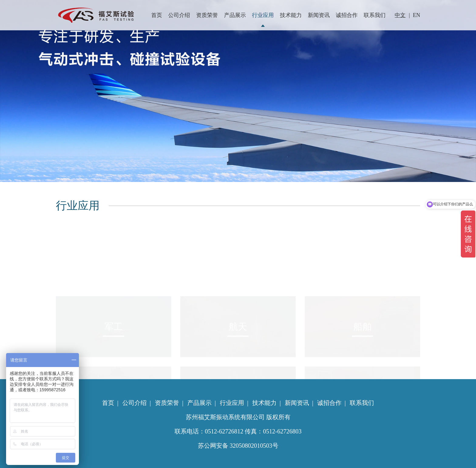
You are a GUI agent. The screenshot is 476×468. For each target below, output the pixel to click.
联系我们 (375, 15)
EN (416, 15)
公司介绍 (179, 15)
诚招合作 (347, 15)
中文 (400, 15)
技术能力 (291, 15)
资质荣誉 (207, 15)
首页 (157, 15)
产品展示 (235, 15)
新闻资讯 (319, 15)
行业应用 (263, 15)
